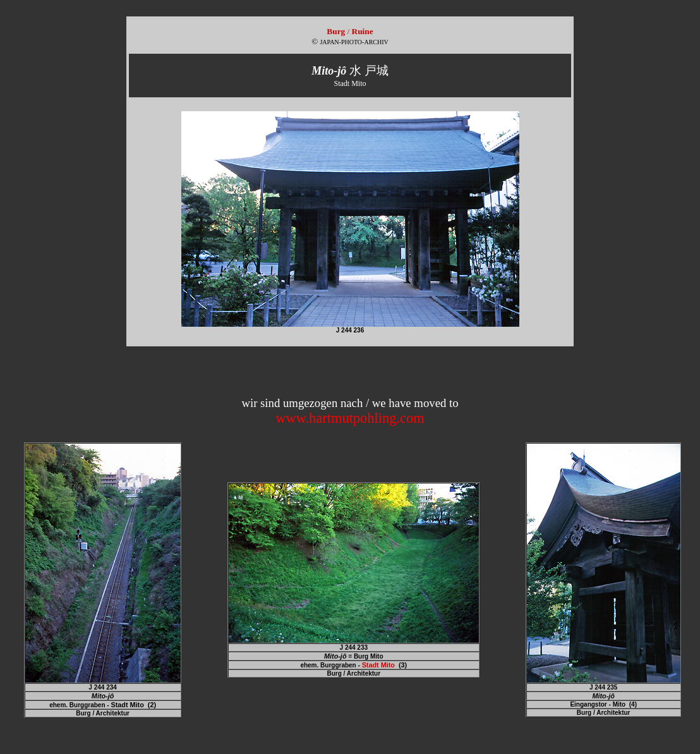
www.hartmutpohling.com (350, 418)
